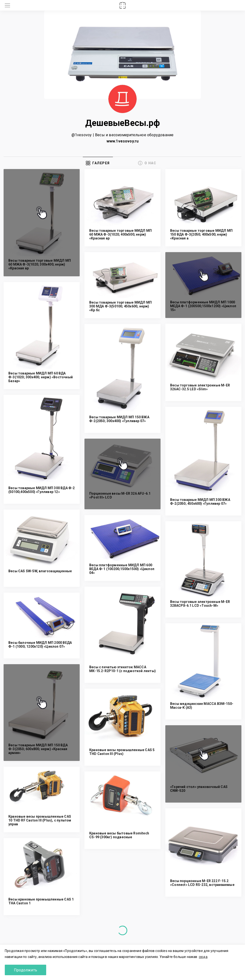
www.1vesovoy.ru (123, 141)
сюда (203, 957)
